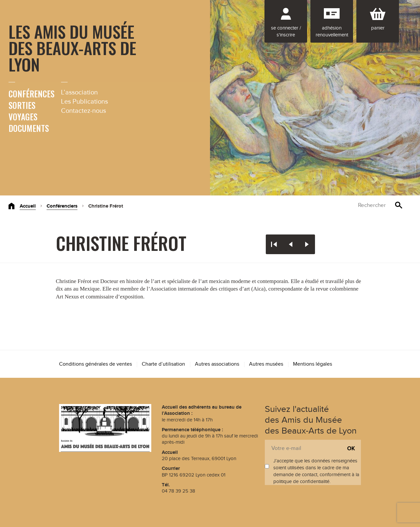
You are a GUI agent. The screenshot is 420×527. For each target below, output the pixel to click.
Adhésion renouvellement (332, 31)
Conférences (31, 94)
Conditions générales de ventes (95, 364)
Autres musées (266, 364)
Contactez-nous (84, 111)
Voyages (23, 117)
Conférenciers (62, 206)
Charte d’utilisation (163, 364)
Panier (378, 28)
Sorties (22, 105)
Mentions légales (313, 364)
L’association (79, 92)
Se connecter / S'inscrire (286, 31)
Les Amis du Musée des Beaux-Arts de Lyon (72, 48)
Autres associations (217, 364)
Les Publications (84, 102)
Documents (29, 128)
